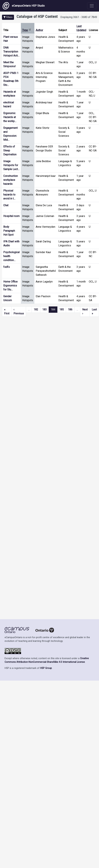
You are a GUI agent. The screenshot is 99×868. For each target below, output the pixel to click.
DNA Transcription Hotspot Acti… (11, 52)
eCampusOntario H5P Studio (24, 6)
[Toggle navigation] (92, 6)
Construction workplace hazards (11, 180)
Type (27, 30)
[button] (8, 17)
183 (44, 310)
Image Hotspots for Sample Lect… (11, 165)
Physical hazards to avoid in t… (9, 195)
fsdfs (6, 267)
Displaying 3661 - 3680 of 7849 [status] (79, 17)
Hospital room (11, 216)
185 (62, 310)
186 (70, 310)
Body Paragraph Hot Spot (9, 231)
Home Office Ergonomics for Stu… (10, 286)
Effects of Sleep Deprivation (10, 151)
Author (39, 30)
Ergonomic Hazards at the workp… (10, 117)
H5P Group (46, 668)
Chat (6, 205)
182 (36, 310)
